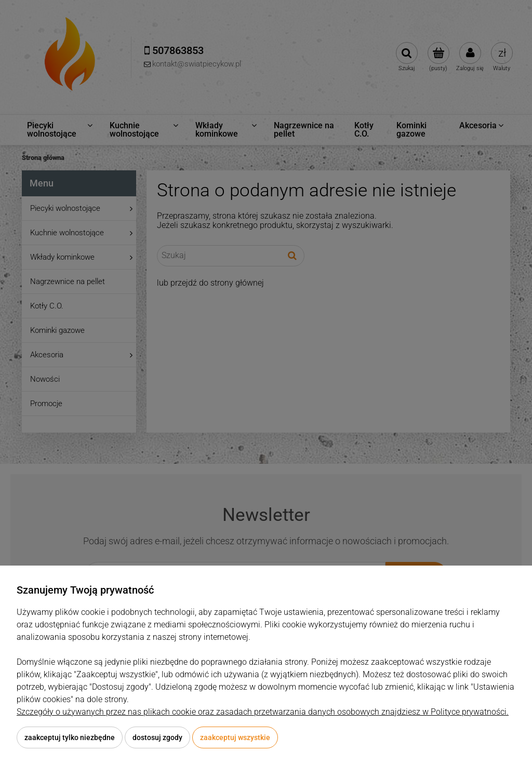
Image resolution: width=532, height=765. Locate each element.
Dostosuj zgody (157, 737)
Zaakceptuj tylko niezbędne (70, 737)
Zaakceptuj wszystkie (235, 737)
